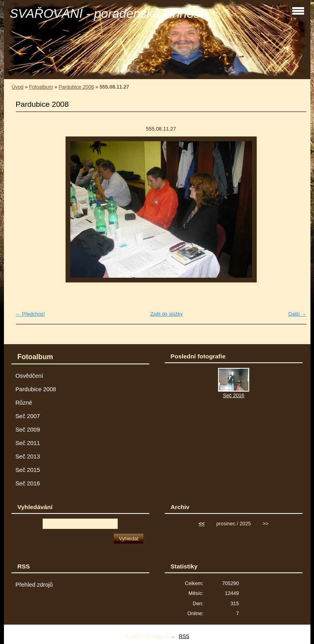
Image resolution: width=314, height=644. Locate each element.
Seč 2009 (28, 430)
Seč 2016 (28, 483)
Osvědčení (29, 376)
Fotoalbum (41, 87)
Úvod (18, 87)
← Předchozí (30, 314)
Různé (24, 403)
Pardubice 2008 (76, 87)
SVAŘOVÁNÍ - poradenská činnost (107, 13)
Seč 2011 (28, 443)
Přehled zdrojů (34, 585)
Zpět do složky (166, 314)
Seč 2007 (28, 416)
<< (202, 524)
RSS (184, 636)
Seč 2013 (28, 456)
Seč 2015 (28, 470)
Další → (297, 314)
